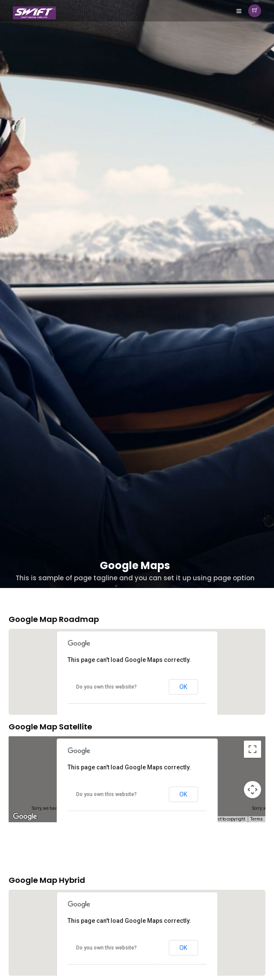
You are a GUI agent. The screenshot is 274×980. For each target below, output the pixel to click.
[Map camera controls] (252, 790)
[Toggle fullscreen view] (252, 749)
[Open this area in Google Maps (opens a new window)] (25, 817)
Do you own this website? (106, 687)
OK (183, 687)
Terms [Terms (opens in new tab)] (257, 819)
